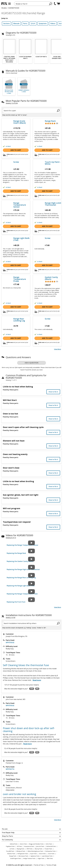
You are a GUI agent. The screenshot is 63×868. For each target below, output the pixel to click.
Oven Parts (51, 854)
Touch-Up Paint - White (53, 163)
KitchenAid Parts (51, 846)
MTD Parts (30, 849)
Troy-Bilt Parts (10, 851)
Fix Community (8, 840)
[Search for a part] (31, 111)
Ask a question (32, 363)
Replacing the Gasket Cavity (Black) (20, 561)
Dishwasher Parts (50, 851)
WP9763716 (10, 769)
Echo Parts (49, 844)
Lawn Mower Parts (47, 856)
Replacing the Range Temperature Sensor (23, 545)
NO (37, 689)
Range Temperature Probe (20, 279)
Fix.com (5, 829)
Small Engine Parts (16, 858)
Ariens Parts (23, 844)
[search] (51, 4)
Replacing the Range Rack (16, 553)
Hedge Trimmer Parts (29, 858)
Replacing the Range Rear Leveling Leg (21, 578)
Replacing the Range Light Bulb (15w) (21, 586)
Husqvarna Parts (29, 846)
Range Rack (50, 121)
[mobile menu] (9, 4)
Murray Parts (39, 849)
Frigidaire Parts (10, 846)
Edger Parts (41, 858)
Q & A (33, 23)
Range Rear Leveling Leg (19, 320)
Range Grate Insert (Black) (20, 122)
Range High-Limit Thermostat (53, 204)
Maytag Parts (21, 849)
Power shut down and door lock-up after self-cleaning (29, 730)
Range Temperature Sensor (20, 205)
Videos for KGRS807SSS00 (19, 535)
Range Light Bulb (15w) (21, 239)
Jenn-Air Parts (40, 846)
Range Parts (13, 856)
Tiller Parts (50, 858)
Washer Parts (11, 854)
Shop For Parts (8, 836)
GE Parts (19, 846)
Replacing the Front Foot (16, 602)
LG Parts (12, 849)
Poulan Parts (48, 849)
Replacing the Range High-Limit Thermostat (23, 569)
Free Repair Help (8, 833)
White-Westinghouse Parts (35, 851)
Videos (53, 23)
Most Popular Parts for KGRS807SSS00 (26, 101)
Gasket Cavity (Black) (51, 278)
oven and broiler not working (19, 794)
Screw (16, 162)
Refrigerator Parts (23, 854)
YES (32, 689)
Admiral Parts (14, 844)
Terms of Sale (51, 865)
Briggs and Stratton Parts (36, 844)
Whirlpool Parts (21, 851)
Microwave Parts (23, 856)
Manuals (16, 23)
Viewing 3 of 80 (11, 618)
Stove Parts (42, 854)
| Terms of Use (38, 865)
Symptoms (43, 23)
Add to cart (16, 150)
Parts (25, 23)
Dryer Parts (34, 854)
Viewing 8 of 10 (11, 538)
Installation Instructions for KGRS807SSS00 (29, 615)
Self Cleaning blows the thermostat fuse (26, 665)
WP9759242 (10, 642)
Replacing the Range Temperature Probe (22, 594)
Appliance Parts (35, 856)
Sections (6, 23)
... (36, 680)
